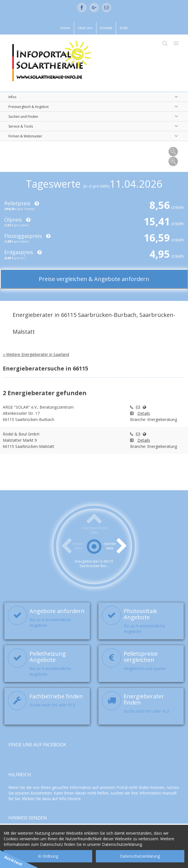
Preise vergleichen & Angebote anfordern (94, 279)
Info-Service (70, 799)
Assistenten (41, 793)
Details (144, 413)
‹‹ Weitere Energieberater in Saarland (36, 354)
